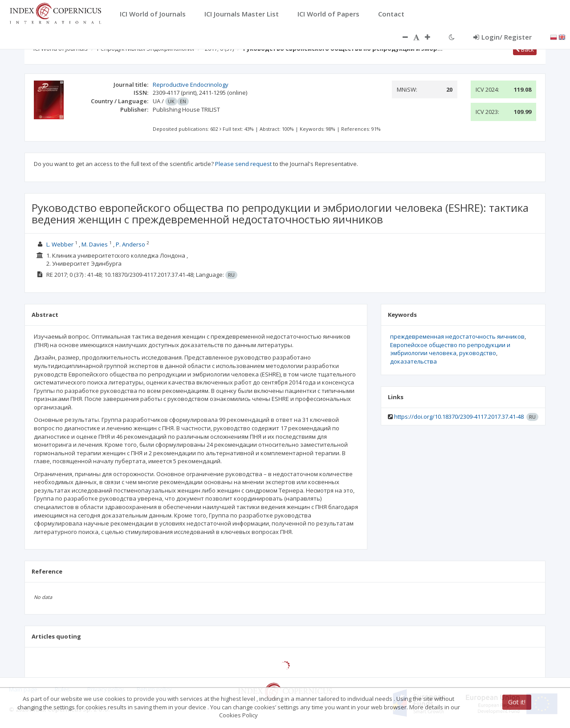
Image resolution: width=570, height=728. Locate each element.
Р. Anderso (130, 244)
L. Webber (60, 244)
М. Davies (95, 244)
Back (525, 49)
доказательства (413, 361)
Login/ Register (503, 37)
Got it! (517, 702)
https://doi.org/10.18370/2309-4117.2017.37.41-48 (459, 417)
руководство (478, 353)
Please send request (243, 164)
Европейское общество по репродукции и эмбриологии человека (450, 349)
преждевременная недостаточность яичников (457, 336)
